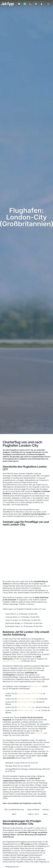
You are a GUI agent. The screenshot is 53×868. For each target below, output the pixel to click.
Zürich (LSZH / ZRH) (25, 702)
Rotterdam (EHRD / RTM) (26, 699)
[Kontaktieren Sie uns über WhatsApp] (25, 4)
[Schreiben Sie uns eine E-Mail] (19, 4)
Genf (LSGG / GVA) (24, 707)
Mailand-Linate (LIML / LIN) (27, 710)
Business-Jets (36, 686)
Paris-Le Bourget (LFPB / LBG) (28, 693)
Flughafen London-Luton (12, 661)
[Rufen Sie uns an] (30, 4)
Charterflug (40, 733)
